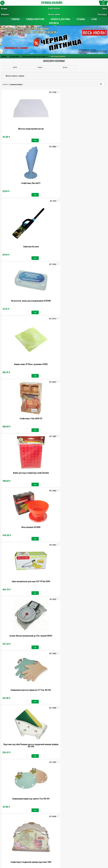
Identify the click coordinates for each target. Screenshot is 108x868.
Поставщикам (54, 857)
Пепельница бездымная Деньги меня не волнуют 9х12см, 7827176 (89, 692)
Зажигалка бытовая (89, 126)
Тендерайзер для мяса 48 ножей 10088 (54, 486)
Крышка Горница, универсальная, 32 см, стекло (19, 641)
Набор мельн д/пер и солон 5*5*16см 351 (19, 537)
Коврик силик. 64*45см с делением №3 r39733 (19, 692)
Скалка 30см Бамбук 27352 (19, 742)
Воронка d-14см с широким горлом (19, 383)
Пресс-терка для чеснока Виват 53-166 (54, 588)
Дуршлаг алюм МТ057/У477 (19, 588)
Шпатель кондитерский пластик (19, 126)
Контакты (54, 23)
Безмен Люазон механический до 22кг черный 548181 (19, 281)
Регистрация (102, 14)
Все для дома (14, 56)
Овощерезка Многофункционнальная (19, 434)
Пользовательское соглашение (54, 849)
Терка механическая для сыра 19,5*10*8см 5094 (89, 230)
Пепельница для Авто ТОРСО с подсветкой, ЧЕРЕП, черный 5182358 (89, 641)
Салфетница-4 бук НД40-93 (89, 177)
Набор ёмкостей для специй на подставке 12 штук (89, 384)
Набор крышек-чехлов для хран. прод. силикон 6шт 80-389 (54, 795)
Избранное (5, 14)
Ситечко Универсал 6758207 (54, 383)
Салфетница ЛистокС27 (54, 126)
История (4, 9)
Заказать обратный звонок (54, 837)
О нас (94, 19)
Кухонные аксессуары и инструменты (35, 56)
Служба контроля (35, 19)
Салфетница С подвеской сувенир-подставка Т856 (54, 333)
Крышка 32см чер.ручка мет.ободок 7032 (89, 795)
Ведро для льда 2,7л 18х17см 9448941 (89, 537)
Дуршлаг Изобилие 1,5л (19, 794)
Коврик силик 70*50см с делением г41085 (54, 179)
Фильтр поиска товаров (15, 76)
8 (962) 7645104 (54, 9)
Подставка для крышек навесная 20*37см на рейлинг (54, 743)
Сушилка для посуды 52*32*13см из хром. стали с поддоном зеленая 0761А (19, 487)
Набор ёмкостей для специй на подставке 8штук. (54, 435)
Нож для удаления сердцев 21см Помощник (89, 333)
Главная (15, 19)
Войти (105, 9)
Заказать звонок (54, 14)
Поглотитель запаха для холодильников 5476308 (19, 179)
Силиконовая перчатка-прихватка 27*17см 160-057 (54, 281)
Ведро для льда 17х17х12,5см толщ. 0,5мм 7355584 (89, 487)
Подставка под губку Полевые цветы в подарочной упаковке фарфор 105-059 (89, 281)
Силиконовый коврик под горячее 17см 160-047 (19, 333)
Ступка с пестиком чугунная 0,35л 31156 (89, 434)
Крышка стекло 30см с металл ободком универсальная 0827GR (89, 743)
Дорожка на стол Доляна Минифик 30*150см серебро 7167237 (54, 692)
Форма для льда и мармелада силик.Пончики (19, 230)
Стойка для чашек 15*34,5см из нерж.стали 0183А (54, 538)
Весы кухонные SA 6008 (54, 229)
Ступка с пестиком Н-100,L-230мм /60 (54, 640)
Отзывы (81, 19)
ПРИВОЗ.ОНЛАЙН (52, 3)
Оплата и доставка (60, 19)
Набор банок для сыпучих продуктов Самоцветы (89, 589)
